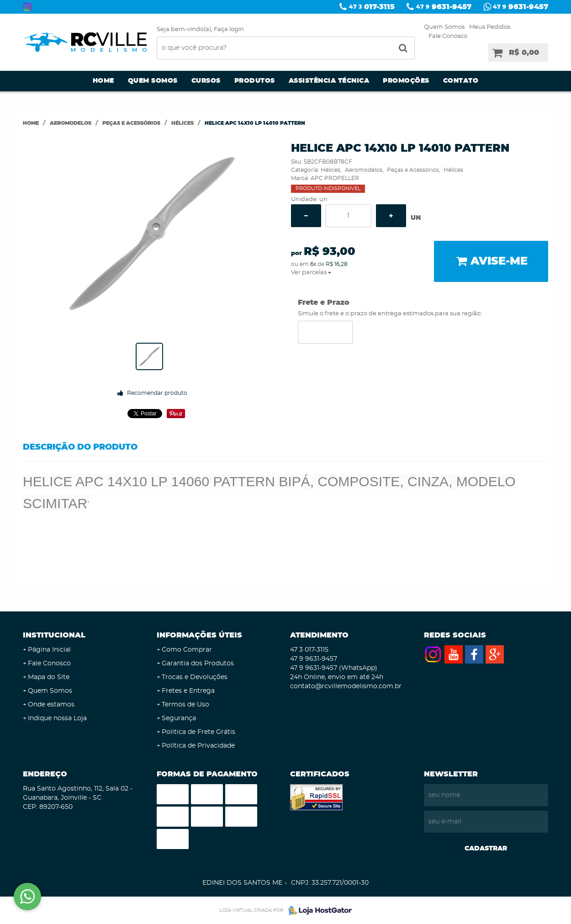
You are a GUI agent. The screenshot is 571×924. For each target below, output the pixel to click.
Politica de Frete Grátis (198, 732)
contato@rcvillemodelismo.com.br (346, 686)
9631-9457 (444, 7)
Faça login (229, 29)
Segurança (179, 718)
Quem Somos (444, 27)
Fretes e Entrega (188, 691)
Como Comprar (187, 650)
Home (103, 81)
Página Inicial (49, 650)
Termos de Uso (185, 705)
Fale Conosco (448, 36)
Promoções (406, 81)
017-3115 (372, 7)
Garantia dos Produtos (198, 664)
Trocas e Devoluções (195, 677)
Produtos (255, 81)
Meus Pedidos (490, 27)
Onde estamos (51, 705)
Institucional (54, 635)
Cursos (206, 81)
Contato (461, 81)
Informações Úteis (199, 635)
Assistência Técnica (329, 81)
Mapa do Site (49, 677)
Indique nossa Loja (57, 718)
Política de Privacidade (198, 746)
